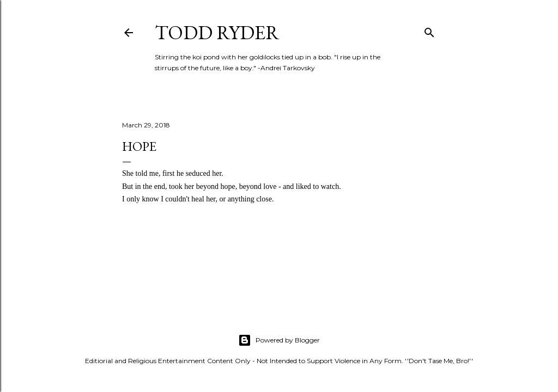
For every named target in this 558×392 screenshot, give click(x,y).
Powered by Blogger (279, 340)
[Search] (429, 30)
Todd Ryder (217, 32)
